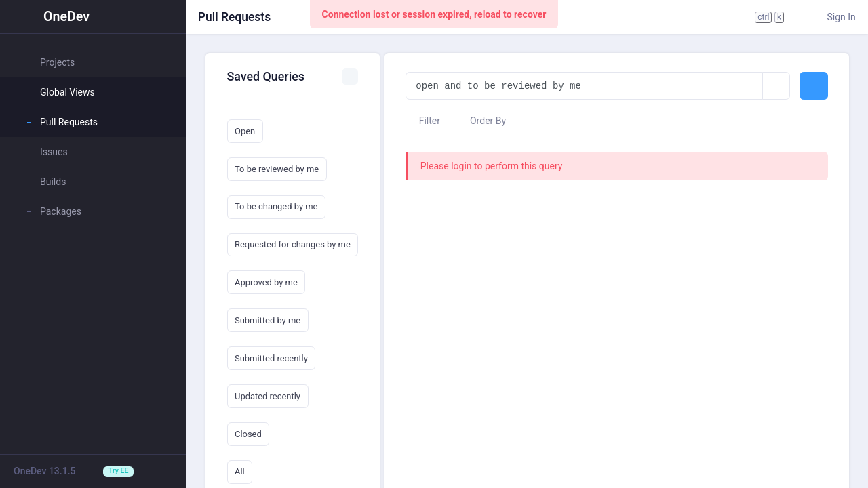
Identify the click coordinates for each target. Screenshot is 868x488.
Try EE (118, 471)
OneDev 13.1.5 (45, 471)
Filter (423, 121)
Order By (482, 121)
